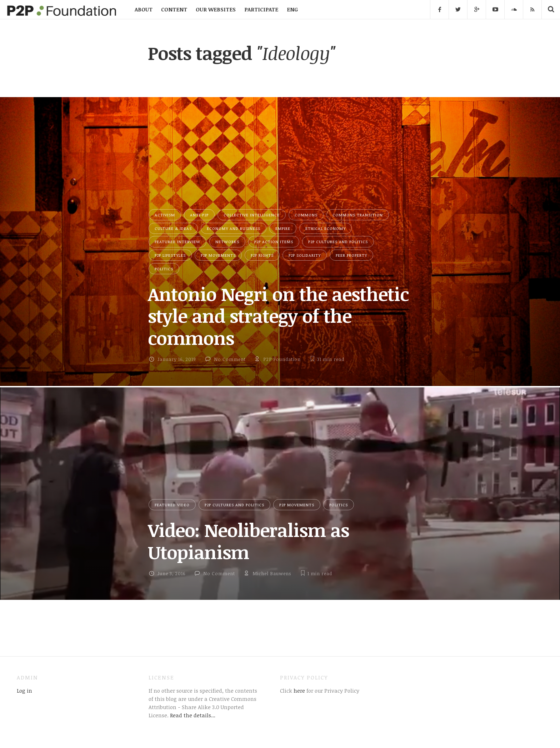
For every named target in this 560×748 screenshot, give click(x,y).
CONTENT (174, 9)
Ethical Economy (326, 228)
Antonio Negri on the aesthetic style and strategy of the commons (278, 316)
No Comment (230, 359)
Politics (164, 269)
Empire (283, 228)
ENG (292, 9)
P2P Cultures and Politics (338, 242)
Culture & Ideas (173, 228)
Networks (227, 242)
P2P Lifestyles (170, 255)
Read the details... (193, 715)
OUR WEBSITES (216, 9)
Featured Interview (177, 242)
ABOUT (144, 9)
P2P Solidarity (305, 255)
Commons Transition (358, 215)
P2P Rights (262, 255)
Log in (24, 691)
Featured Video (172, 505)
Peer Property (351, 255)
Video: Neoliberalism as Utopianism (248, 541)
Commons (306, 215)
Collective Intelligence (252, 215)
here (299, 691)
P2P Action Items (274, 242)
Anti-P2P (199, 215)
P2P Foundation (282, 359)
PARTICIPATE (261, 9)
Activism (165, 215)
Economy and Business (234, 228)
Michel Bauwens (272, 573)
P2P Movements (218, 255)
